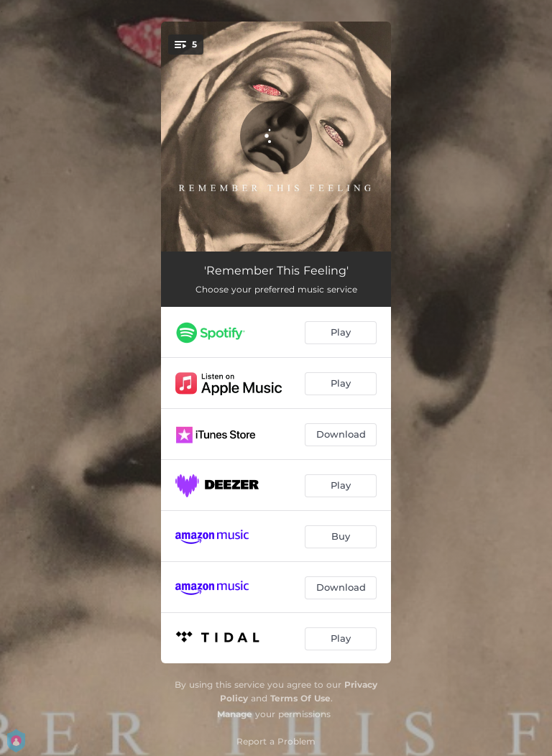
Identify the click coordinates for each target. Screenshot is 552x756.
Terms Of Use (300, 698)
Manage (235, 714)
